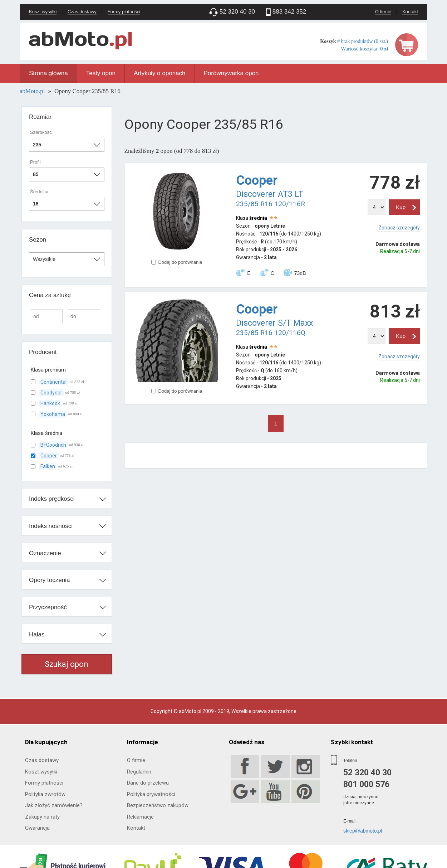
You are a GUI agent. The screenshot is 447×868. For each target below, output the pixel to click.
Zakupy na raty (42, 817)
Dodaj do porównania (177, 262)
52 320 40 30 (367, 773)
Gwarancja (37, 828)
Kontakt (410, 12)
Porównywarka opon (231, 73)
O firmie (383, 12)
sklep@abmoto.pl (363, 831)
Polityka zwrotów (45, 794)
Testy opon (101, 73)
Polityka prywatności (151, 794)
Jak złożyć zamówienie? (54, 805)
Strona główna (48, 73)
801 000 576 (366, 784)
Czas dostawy (82, 12)
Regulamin (139, 772)
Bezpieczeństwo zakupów (158, 805)
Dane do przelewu (148, 783)
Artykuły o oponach (160, 73)
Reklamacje (140, 817)
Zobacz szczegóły (399, 228)
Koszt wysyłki (43, 12)
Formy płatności (124, 12)
